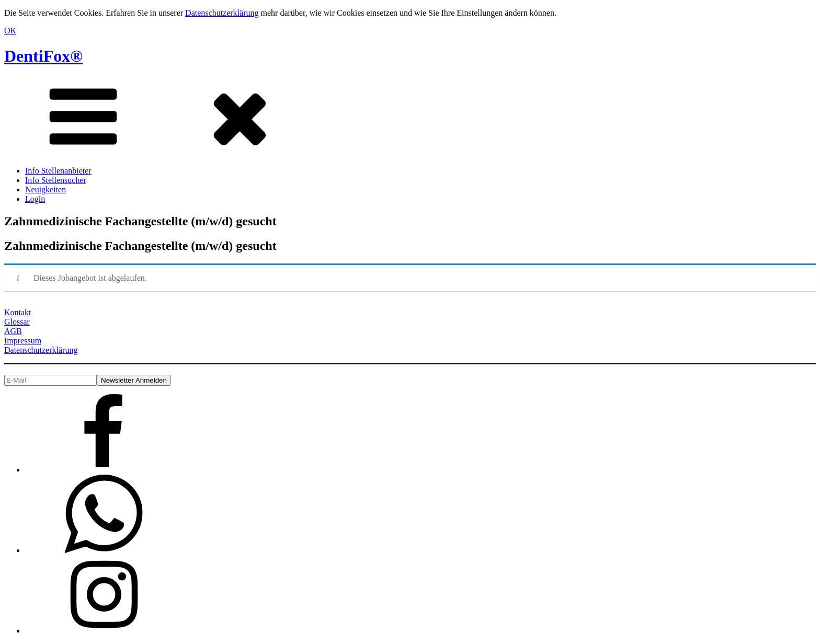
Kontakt (18, 312)
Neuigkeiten (45, 189)
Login (35, 199)
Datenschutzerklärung (222, 13)
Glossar (17, 322)
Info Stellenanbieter (58, 171)
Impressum (23, 341)
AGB (13, 331)
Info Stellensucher (56, 180)
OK (10, 31)
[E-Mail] (50, 380)
